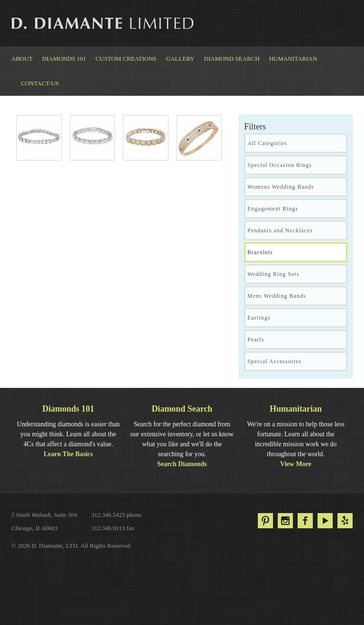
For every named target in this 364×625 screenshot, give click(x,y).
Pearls (256, 340)
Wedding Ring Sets (273, 274)
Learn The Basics (68, 454)
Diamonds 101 (64, 59)
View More (296, 464)
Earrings (259, 318)
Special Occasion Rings (280, 165)
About (22, 59)
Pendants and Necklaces (280, 230)
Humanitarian (293, 59)
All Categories (267, 143)
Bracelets (260, 252)
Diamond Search (232, 59)
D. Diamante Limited (103, 23)
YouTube (325, 521)
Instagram (285, 521)
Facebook (305, 521)
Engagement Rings (273, 209)
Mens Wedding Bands (277, 296)
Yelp (345, 521)
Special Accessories (274, 361)
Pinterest (265, 521)
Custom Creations (126, 59)
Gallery (180, 59)
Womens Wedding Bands (281, 187)
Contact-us (40, 83)
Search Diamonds (182, 464)
